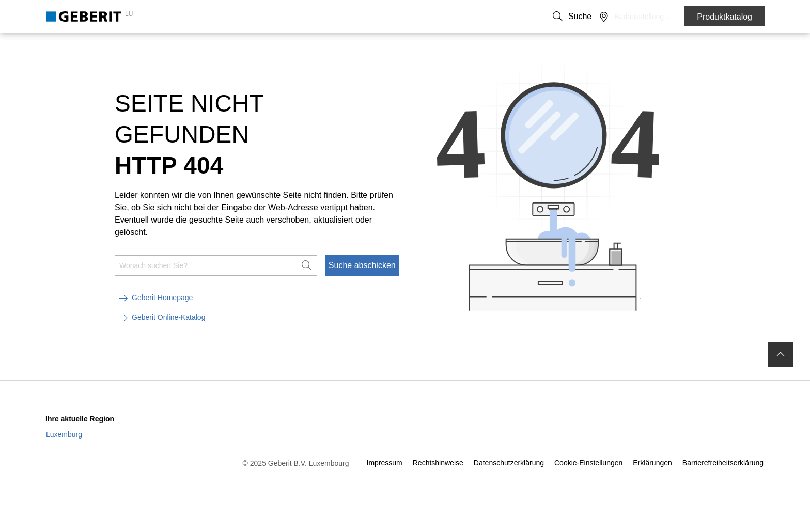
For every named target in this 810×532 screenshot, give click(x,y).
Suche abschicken (362, 283)
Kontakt (521, 17)
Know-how (293, 47)
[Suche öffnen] (640, 17)
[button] (640, 17)
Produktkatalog (725, 17)
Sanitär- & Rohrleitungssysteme (199, 47)
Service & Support (362, 47)
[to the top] (781, 372)
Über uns (560, 17)
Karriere (599, 17)
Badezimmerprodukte (85, 47)
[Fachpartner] (661, 17)
